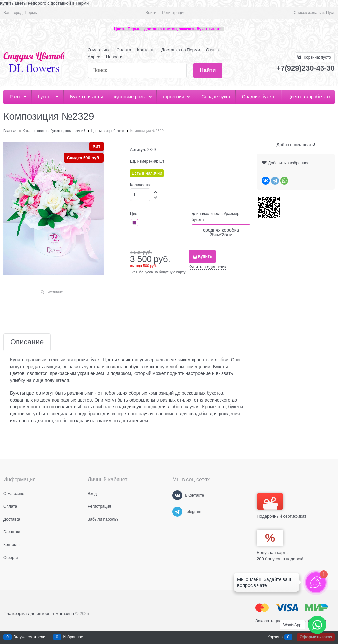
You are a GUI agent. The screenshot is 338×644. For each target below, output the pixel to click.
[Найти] (208, 70)
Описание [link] (27, 342)
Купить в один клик (208, 267)
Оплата (124, 50)
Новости (114, 57)
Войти (151, 13)
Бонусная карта (272, 552)
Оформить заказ (316, 637)
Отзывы (214, 50)
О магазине (99, 50)
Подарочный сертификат (282, 506)
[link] (31, 13)
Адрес (94, 57)
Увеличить (56, 292)
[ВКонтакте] (177, 495)
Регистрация (174, 13)
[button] (156, 192)
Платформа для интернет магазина (39, 613)
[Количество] (140, 195)
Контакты (146, 50)
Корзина (275, 637)
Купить (205, 256)
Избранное (73, 637)
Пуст (330, 13)
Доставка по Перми (181, 50)
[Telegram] (177, 512)
